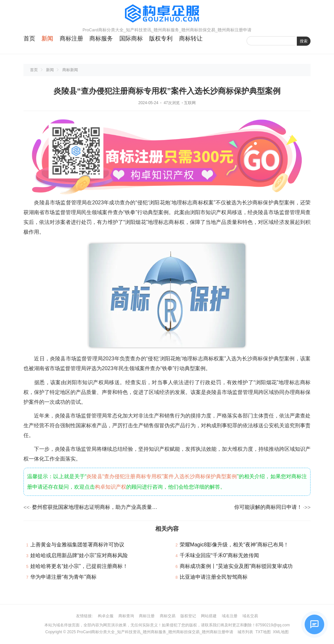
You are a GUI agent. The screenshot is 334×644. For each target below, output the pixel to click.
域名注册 (230, 616)
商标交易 (168, 616)
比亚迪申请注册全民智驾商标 (214, 577)
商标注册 (71, 39)
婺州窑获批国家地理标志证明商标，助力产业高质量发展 (97, 507)
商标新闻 (70, 70)
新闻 (47, 39)
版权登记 (188, 616)
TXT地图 (263, 632)
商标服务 (101, 39)
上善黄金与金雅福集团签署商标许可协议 (77, 545)
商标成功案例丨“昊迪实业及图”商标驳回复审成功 (236, 566)
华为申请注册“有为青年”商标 (63, 577)
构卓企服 (106, 616)
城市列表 (245, 632)
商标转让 (191, 39)
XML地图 (281, 632)
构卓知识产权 (111, 487)
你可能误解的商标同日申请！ (268, 507)
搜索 (304, 41)
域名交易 (250, 616)
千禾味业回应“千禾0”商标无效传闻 (220, 555)
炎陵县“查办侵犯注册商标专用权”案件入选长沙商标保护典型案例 (162, 476)
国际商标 (131, 39)
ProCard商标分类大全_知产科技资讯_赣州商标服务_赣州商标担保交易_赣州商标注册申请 (155, 632)
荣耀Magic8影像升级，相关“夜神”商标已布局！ (234, 545)
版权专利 (161, 39)
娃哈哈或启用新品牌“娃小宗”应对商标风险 (79, 555)
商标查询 (126, 616)
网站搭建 (209, 616)
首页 (29, 39)
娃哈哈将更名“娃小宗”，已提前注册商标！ (79, 566)
